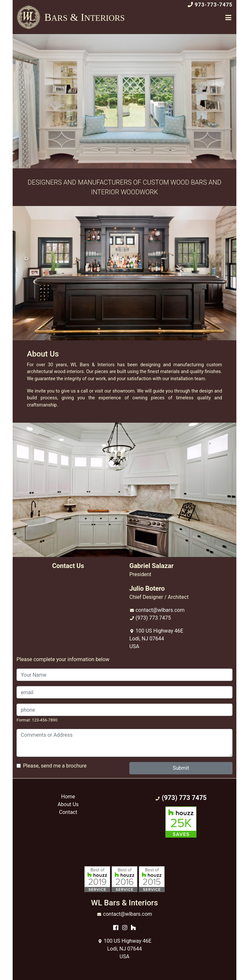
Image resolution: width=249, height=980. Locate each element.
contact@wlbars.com (160, 610)
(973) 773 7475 (153, 618)
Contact (68, 812)
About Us (68, 804)
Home (68, 797)
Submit (181, 768)
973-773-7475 (214, 5)
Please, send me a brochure (55, 766)
